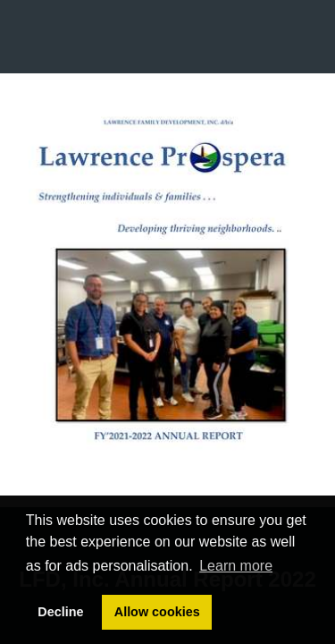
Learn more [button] (236, 566)
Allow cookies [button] (157, 612)
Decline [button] (60, 612)
